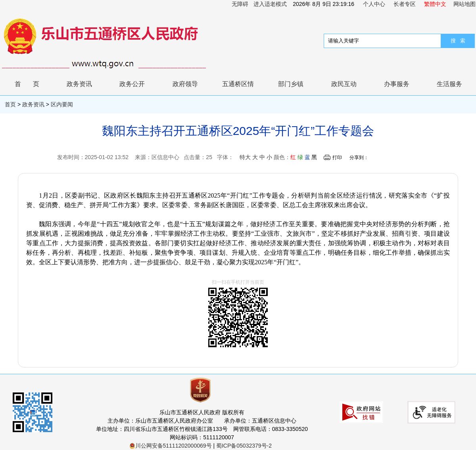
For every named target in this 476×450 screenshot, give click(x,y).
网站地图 (464, 4)
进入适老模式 (270, 4)
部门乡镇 (291, 84)
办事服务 (397, 84)
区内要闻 (62, 104)
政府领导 (185, 84)
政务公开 (132, 84)
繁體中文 (435, 4)
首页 (33, 84)
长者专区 (405, 4)
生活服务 (449, 84)
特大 (245, 157)
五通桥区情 (238, 84)
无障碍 (240, 4)
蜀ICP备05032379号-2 (244, 446)
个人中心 (374, 4)
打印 (337, 158)
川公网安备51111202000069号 (171, 446)
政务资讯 (79, 84)
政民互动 (344, 84)
